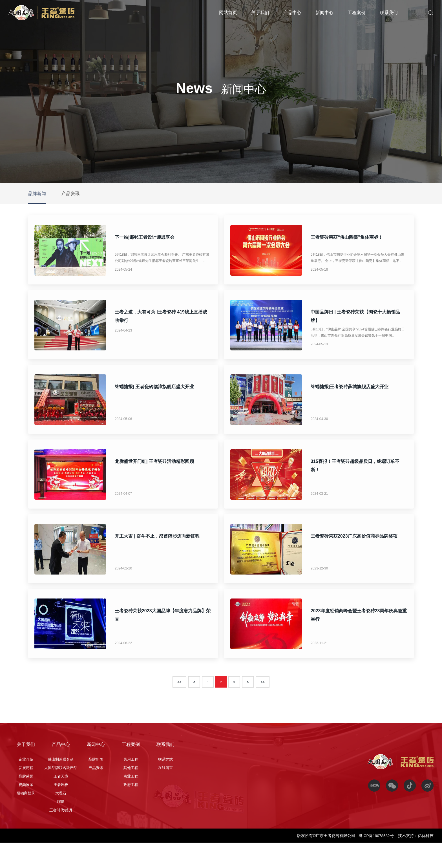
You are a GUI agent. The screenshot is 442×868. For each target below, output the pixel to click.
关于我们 (260, 13)
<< (179, 708)
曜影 (61, 827)
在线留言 (165, 793)
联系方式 (165, 785)
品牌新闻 (37, 194)
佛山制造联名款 (61, 785)
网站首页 (228, 13)
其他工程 (131, 793)
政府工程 (131, 810)
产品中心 (292, 13)
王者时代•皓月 (61, 835)
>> (263, 708)
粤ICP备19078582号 (376, 861)
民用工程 (131, 785)
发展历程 (26, 793)
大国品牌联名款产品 (61, 793)
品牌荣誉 (26, 802)
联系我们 (389, 13)
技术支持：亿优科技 (416, 861)
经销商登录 (26, 819)
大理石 (61, 819)
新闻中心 (324, 13)
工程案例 (357, 13)
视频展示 (26, 810)
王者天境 (61, 802)
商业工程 (131, 802)
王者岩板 (61, 810)
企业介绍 (26, 785)
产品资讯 (70, 194)
